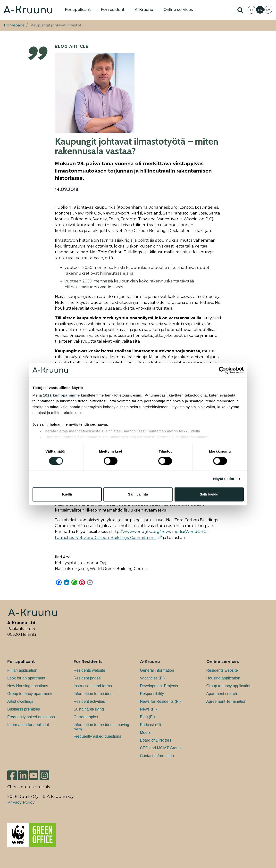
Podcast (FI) (151, 725)
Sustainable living (89, 709)
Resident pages (87, 678)
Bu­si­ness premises (24, 709)
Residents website (89, 670)
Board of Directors (156, 740)
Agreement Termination (226, 701)
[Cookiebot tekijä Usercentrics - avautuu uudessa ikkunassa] (222, 370)
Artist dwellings (20, 701)
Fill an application (22, 670)
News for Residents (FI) (160, 701)
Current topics (86, 717)
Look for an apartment (26, 678)
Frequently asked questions (31, 717)
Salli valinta (138, 494)
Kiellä (67, 494)
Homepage (14, 25)
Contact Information (157, 756)
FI (251, 10)
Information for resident (94, 694)
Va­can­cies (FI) (152, 678)
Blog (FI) (147, 717)
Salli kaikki (209, 494)
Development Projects (159, 686)
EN (260, 10)
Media (145, 732)
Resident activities (89, 701)
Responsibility (152, 694)
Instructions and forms (93, 686)
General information (157, 670)
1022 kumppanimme (61, 395)
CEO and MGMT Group (160, 748)
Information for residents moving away (101, 727)
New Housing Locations (28, 686)
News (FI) (148, 709)
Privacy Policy (21, 802)
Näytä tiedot (224, 479)
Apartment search (222, 694)
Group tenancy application (229, 686)
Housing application (223, 678)
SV (268, 10)
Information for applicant (28, 725)
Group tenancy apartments (30, 694)
